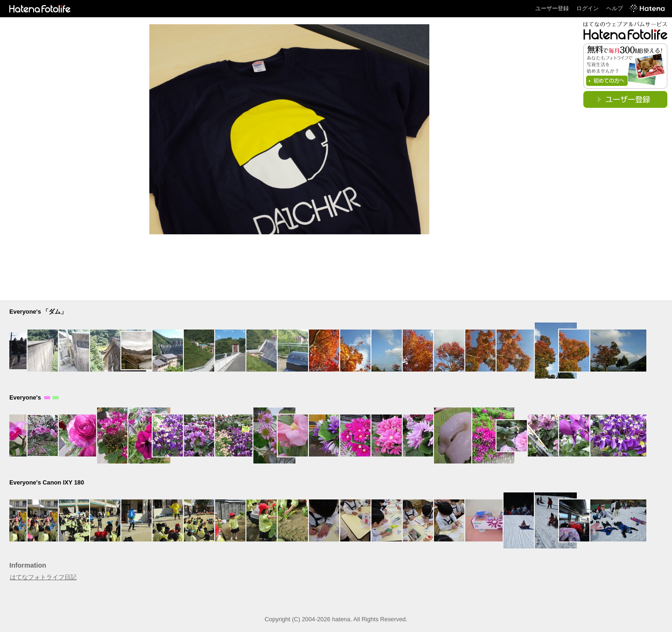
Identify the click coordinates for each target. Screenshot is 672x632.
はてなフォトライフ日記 (43, 577)
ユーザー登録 (552, 8)
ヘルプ (615, 8)
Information (28, 565)
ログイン (588, 8)
